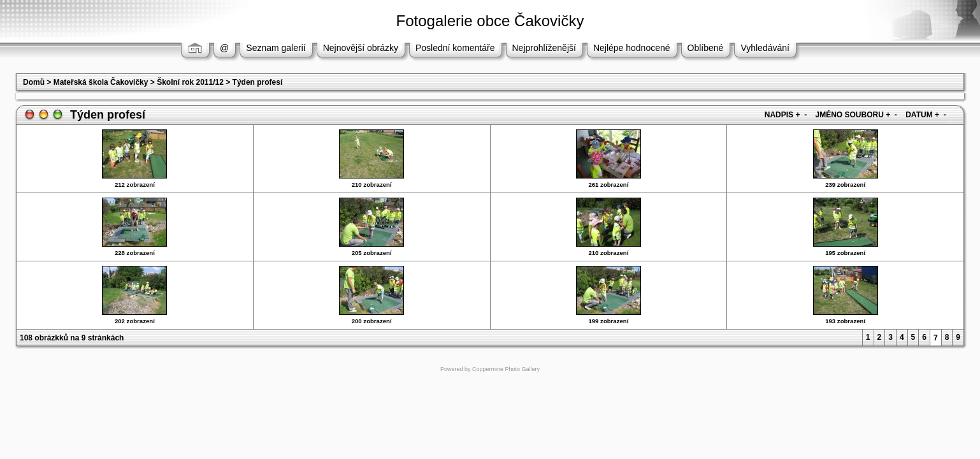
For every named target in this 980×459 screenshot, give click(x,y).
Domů (34, 82)
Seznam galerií (276, 48)
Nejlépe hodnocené (632, 48)
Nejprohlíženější (544, 48)
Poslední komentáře (455, 48)
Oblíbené (706, 48)
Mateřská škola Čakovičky (101, 82)
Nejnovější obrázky (361, 48)
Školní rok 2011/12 (190, 82)
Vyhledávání (765, 48)
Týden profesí (258, 82)
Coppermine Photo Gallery (506, 369)
